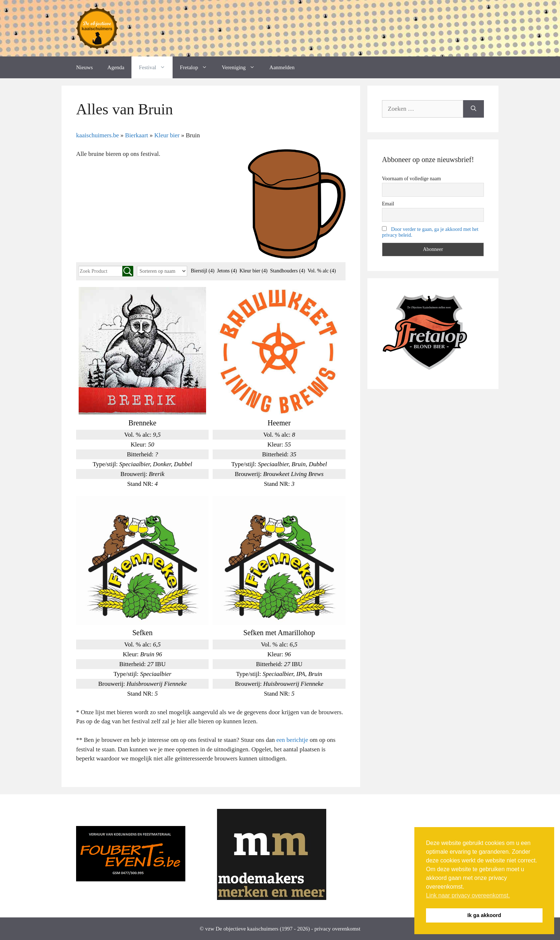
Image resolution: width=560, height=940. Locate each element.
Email (388, 204)
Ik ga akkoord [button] (484, 915)
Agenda (116, 67)
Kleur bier (254, 271)
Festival (156, 67)
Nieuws (84, 67)
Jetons (227, 271)
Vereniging (242, 67)
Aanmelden (282, 67)
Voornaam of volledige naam (411, 179)
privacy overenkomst (337, 929)
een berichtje (292, 740)
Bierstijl (203, 271)
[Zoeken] (474, 109)
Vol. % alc (322, 271)
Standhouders (288, 271)
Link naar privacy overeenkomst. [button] (468, 895)
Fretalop (197, 67)
